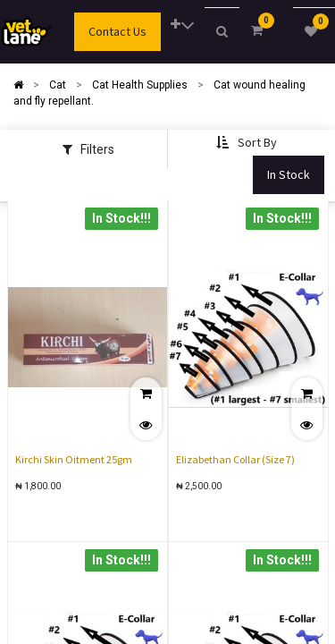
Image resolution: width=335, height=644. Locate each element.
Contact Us (117, 31)
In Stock (289, 174)
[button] (183, 25)
